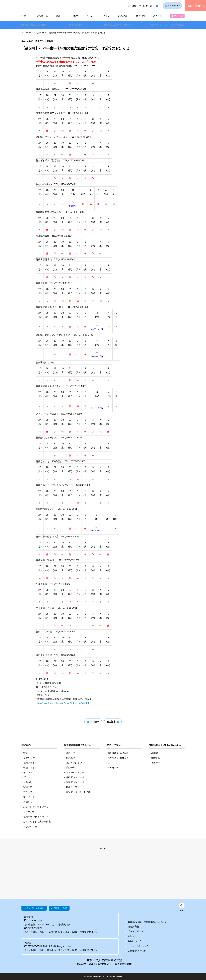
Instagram (113, 768)
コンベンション (74, 763)
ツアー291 (29, 812)
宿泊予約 (140, 16)
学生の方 (70, 768)
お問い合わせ (60, 908)
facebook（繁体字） (119, 758)
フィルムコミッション (77, 772)
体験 (76, 16)
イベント (91, 16)
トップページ (27, 33)
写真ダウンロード (75, 782)
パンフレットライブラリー (37, 807)
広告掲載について (137, 951)
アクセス (157, 16)
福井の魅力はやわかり (36, 25)
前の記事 (95, 722)
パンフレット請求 (35, 908)
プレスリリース (136, 931)
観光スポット (30, 763)
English (154, 753)
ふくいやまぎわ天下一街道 (37, 822)
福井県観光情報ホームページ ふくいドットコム (41, 6)
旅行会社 (70, 753)
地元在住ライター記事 (119, 25)
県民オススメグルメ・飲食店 (170, 25)
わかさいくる (30, 827)
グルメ (107, 16)
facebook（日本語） (119, 753)
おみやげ (123, 16)
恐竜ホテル (78, 25)
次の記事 (111, 722)
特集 (24, 16)
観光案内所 (133, 927)
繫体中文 (155, 758)
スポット (61, 16)
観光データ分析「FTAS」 (79, 792)
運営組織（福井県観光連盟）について (147, 922)
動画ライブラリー (75, 787)
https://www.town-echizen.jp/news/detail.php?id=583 (62, 703)
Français (155, 763)
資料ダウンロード (75, 777)
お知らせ (40, 33)
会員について (134, 941)
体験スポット (30, 768)
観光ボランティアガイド (36, 817)
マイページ (179, 16)
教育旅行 (70, 758)
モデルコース (41, 16)
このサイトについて (138, 946)
